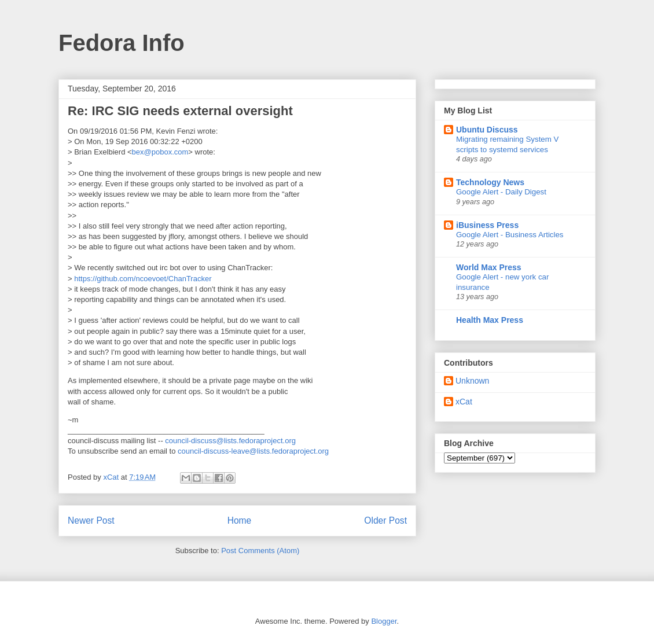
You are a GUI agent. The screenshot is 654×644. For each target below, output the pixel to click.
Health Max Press (490, 320)
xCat (464, 402)
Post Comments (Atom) (260, 551)
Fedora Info (122, 43)
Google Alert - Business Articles (510, 235)
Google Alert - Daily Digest (501, 192)
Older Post (385, 520)
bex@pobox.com (160, 152)
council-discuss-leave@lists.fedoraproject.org (253, 451)
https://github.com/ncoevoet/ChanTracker (143, 279)
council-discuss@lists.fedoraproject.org (230, 441)
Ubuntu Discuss (487, 130)
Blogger (384, 621)
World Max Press (489, 267)
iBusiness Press (487, 225)
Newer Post (91, 520)
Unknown (472, 381)
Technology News (490, 182)
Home (240, 520)
